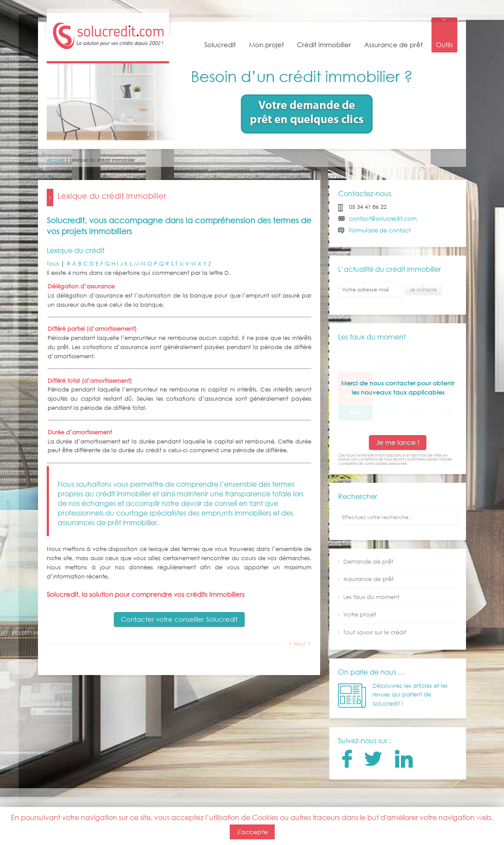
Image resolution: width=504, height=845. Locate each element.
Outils (444, 45)
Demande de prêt (368, 562)
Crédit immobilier (324, 45)
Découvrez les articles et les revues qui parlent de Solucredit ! (410, 695)
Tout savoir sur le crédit (375, 632)
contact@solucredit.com (383, 219)
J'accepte (252, 832)
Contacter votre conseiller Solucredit (179, 619)
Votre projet (360, 615)
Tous (53, 264)
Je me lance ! (398, 442)
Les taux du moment (371, 597)
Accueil (55, 160)
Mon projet (266, 45)
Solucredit (220, 45)
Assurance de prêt (394, 45)
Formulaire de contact (380, 230)
